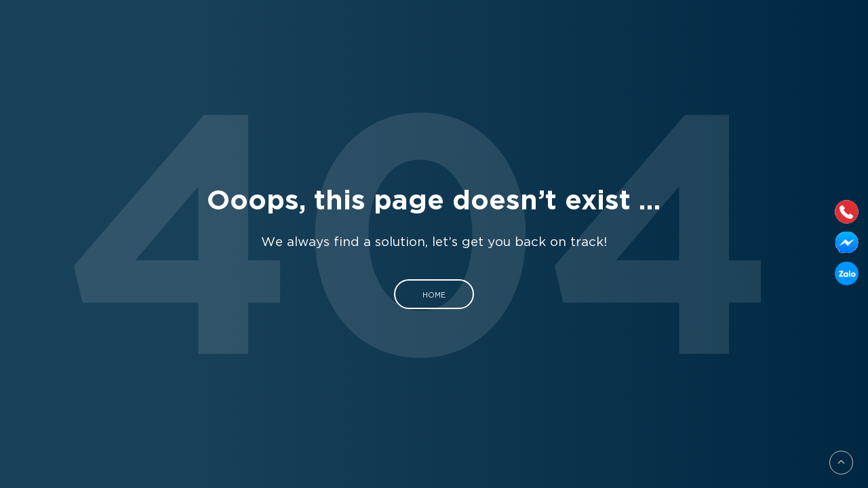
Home (434, 294)
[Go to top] (841, 463)
